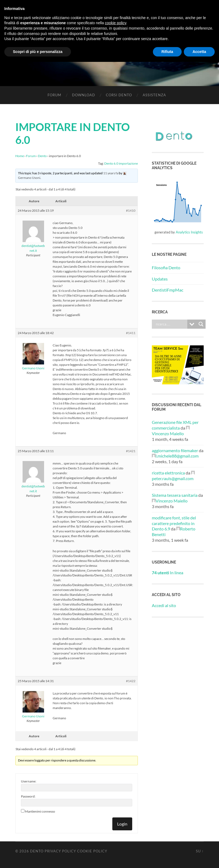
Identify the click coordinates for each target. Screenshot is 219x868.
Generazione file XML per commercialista (175, 425)
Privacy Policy (60, 851)
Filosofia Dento (166, 268)
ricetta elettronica (168, 473)
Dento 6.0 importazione (121, 163)
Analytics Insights (189, 232)
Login (122, 824)
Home (20, 156)
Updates (160, 279)
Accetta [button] (199, 52)
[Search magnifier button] (201, 324)
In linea (168, 573)
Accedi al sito (164, 605)
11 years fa (111, 173)
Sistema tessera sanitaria (175, 495)
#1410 (131, 210)
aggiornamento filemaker (175, 450)
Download (84, 95)
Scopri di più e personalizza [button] (38, 52)
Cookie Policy (92, 851)
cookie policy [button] (115, 23)
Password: (28, 796)
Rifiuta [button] (167, 52)
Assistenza (154, 95)
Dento (42, 156)
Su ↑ (200, 851)
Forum (54, 95)
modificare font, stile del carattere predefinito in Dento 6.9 (174, 523)
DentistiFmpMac (168, 290)
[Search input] (171, 324)
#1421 (131, 451)
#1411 (131, 333)
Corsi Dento (119, 95)
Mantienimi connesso (40, 811)
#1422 (131, 681)
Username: (29, 781)
